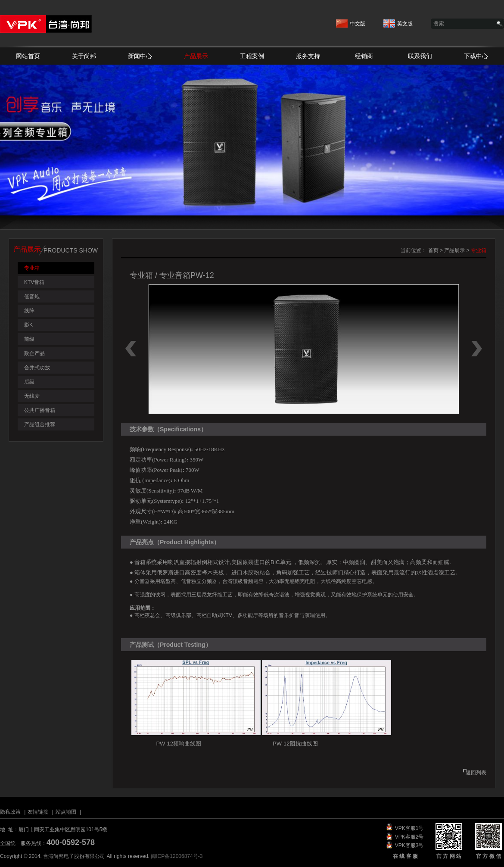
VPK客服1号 (409, 828)
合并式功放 (37, 368)
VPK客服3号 (409, 845)
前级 (29, 339)
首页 (433, 250)
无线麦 (32, 396)
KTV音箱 (34, 282)
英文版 (398, 21)
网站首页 (28, 56)
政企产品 (34, 353)
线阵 (29, 311)
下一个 (477, 349)
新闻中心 (140, 56)
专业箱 (32, 268)
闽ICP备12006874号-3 (177, 856)
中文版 (351, 21)
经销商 (364, 56)
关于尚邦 (84, 56)
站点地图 (66, 812)
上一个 (131, 349)
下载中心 (476, 56)
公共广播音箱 (40, 410)
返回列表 (476, 773)
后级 (29, 382)
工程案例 (252, 56)
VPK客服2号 (409, 837)
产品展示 (196, 56)
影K (28, 325)
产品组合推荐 (40, 424)
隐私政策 (10, 812)
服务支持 (308, 56)
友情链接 (38, 812)
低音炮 (32, 296)
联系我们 (420, 56)
